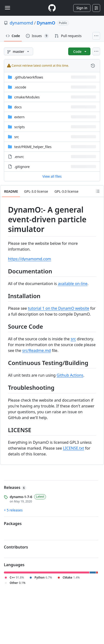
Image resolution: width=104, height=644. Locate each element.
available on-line (73, 284)
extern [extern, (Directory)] (19, 117)
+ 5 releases (13, 510)
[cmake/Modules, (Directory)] (27, 97)
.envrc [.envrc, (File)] (19, 157)
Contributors (16, 547)
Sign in (82, 8)
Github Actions (70, 375)
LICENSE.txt (73, 448)
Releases (15, 487)
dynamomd (21, 23)
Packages (13, 524)
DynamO (46, 23)
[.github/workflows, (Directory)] (29, 77)
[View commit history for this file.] (93, 66)
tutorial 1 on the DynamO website (59, 308)
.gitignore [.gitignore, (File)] (22, 167)
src (73, 339)
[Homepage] (52, 8)
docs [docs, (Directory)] (18, 107)
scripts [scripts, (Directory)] (19, 127)
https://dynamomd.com (30, 259)
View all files (52, 176)
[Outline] (98, 191)
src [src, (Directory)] (17, 137)
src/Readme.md (37, 350)
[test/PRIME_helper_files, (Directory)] (33, 147)
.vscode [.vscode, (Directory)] (20, 87)
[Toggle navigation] (7, 8)
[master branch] (19, 51)
